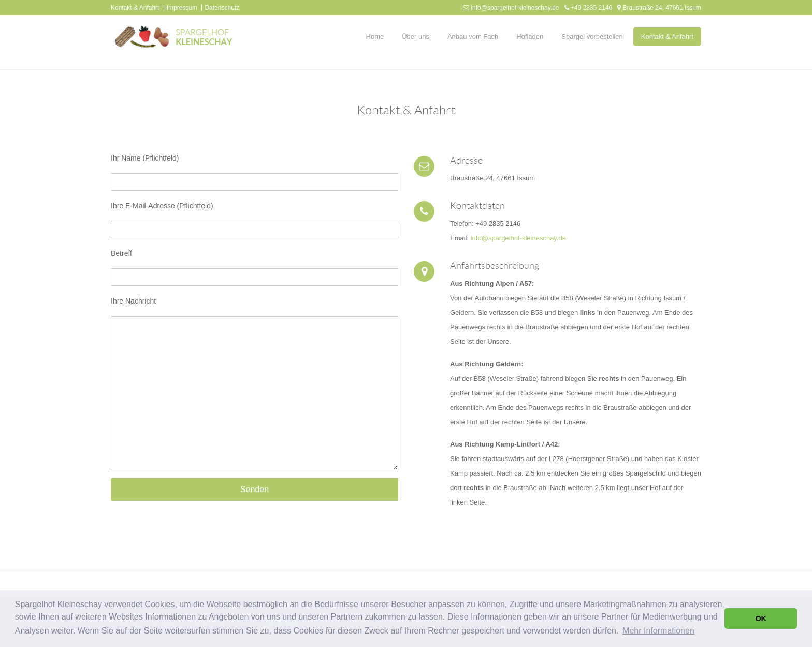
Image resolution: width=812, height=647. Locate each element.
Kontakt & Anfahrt (135, 8)
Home (375, 37)
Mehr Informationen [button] (658, 631)
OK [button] (761, 619)
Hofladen (530, 37)
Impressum (182, 8)
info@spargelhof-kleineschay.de (515, 8)
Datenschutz (222, 8)
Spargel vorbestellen (592, 37)
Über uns (416, 37)
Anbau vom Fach (473, 37)
